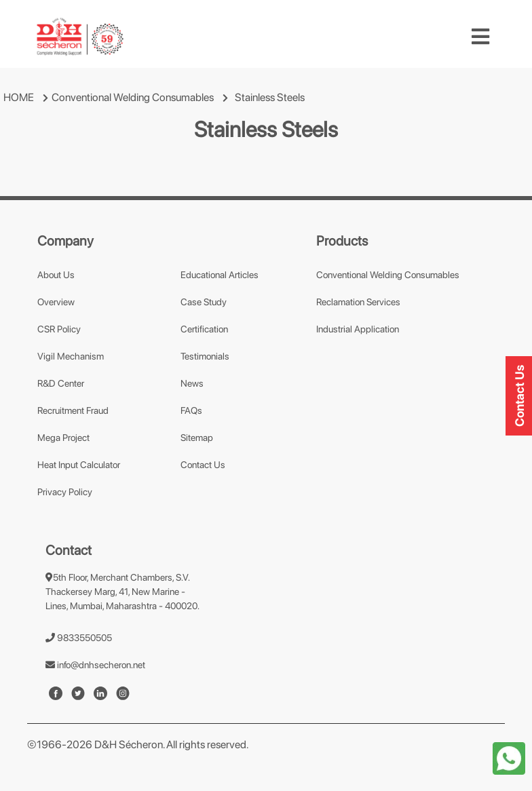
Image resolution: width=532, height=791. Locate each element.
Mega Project (63, 438)
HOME (19, 97)
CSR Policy (59, 329)
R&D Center (61, 383)
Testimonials (205, 356)
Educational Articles (220, 275)
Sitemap (197, 438)
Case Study (204, 302)
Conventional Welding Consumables (133, 97)
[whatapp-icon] (509, 757)
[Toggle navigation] (480, 37)
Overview (56, 302)
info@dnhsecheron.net (95, 665)
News (192, 383)
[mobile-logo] (80, 36)
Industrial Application (358, 329)
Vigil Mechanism (71, 356)
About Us (56, 275)
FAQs (191, 410)
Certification (204, 329)
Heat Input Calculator (79, 465)
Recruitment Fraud (73, 410)
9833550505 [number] (79, 638)
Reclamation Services (358, 302)
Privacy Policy (65, 492)
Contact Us (203, 465)
